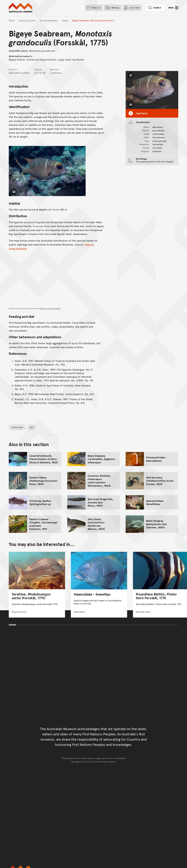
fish (32, 427)
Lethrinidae (17, 427)
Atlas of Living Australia (50, 308)
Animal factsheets (49, 20)
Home (12, 20)
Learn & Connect (27, 20)
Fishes (65, 20)
